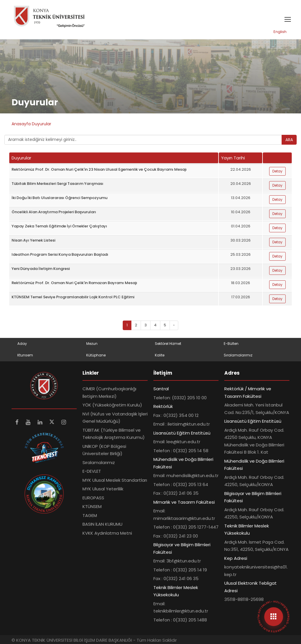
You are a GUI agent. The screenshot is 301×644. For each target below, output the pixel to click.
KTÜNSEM (92, 506)
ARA (289, 140)
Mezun (92, 344)
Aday (22, 344)
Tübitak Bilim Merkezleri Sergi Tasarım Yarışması (57, 184)
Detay (277, 171)
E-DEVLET (92, 471)
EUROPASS (93, 498)
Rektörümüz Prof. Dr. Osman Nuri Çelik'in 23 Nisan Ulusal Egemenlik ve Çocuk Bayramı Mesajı (99, 169)
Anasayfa (22, 124)
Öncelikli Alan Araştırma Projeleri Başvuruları (54, 212)
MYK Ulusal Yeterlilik (103, 489)
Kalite (160, 355)
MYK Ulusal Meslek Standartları (115, 480)
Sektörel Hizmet (168, 344)
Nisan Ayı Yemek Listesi (33, 240)
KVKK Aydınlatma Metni (107, 533)
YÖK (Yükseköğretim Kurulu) (112, 405)
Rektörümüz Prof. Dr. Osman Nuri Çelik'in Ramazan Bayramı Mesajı (74, 283)
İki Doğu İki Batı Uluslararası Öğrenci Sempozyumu (59, 198)
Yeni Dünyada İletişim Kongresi (41, 269)
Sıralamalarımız (238, 355)
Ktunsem (25, 355)
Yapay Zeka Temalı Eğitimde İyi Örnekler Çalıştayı (59, 226)
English (280, 32)
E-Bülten (231, 344)
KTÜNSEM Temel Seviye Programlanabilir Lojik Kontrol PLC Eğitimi (73, 297)
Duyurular (42, 124)
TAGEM (90, 515)
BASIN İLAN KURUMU (102, 524)
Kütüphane (96, 355)
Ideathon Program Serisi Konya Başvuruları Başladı (60, 254)
